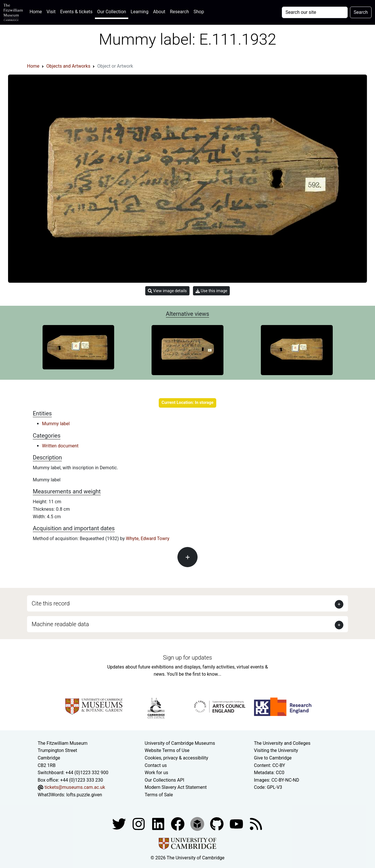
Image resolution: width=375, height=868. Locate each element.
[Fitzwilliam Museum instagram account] (139, 824)
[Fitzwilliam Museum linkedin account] (178, 824)
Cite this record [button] (51, 603)
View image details (167, 291)
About (159, 12)
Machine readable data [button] (60, 624)
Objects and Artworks (68, 66)
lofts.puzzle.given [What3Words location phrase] (84, 795)
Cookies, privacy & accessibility (176, 758)
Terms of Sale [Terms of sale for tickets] (159, 795)
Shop (199, 12)
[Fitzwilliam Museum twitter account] (120, 824)
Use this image (212, 291)
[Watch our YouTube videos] (237, 824)
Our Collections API (164, 780)
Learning (139, 12)
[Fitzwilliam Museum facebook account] (159, 824)
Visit (51, 12)
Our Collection (112, 12)
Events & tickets (76, 12)
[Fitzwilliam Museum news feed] (256, 824)
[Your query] (315, 12)
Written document (60, 446)
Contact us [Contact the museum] (156, 765)
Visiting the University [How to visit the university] (276, 750)
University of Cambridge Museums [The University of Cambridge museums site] (180, 743)
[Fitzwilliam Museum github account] (217, 824)
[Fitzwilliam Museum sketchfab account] (198, 824)
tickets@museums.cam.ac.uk (75, 787)
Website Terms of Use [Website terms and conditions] (167, 750)
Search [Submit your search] (361, 12)
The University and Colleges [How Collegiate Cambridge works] (282, 743)
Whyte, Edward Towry (148, 539)
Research (179, 12)
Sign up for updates (187, 658)
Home (37, 11)
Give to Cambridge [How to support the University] (273, 758)
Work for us (156, 773)
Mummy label (56, 424)
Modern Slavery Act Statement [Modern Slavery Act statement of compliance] (176, 787)
